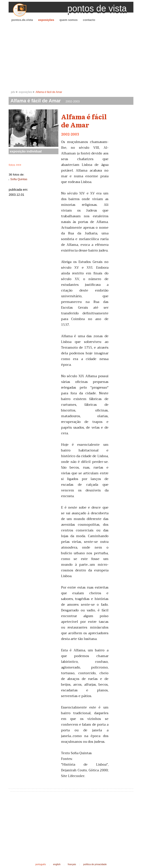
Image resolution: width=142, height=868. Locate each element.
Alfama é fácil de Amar (49, 92)
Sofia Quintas (19, 179)
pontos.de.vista (22, 20)
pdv (13, 92)
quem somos (69, 20)
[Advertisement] (71, 56)
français (72, 864)
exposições (46, 20)
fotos (15, 165)
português (40, 864)
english (57, 864)
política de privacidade (95, 864)
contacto (89, 20)
